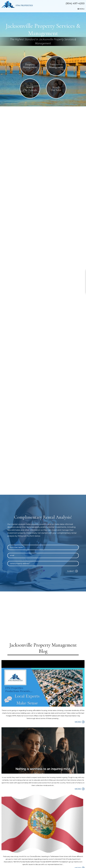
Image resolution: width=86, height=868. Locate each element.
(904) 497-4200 (75, 3)
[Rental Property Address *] (43, 564)
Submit (71, 572)
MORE (78, 723)
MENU (81, 9)
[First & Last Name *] (43, 548)
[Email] (43, 556)
